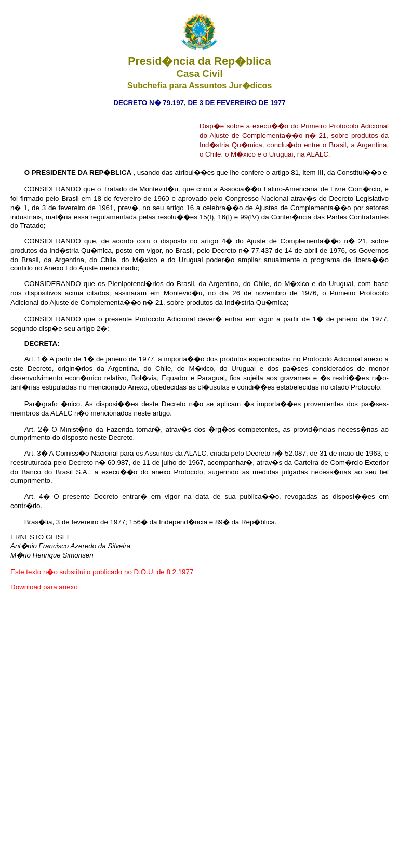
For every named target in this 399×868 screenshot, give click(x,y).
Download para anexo (44, 587)
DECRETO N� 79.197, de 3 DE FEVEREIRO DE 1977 (199, 103)
